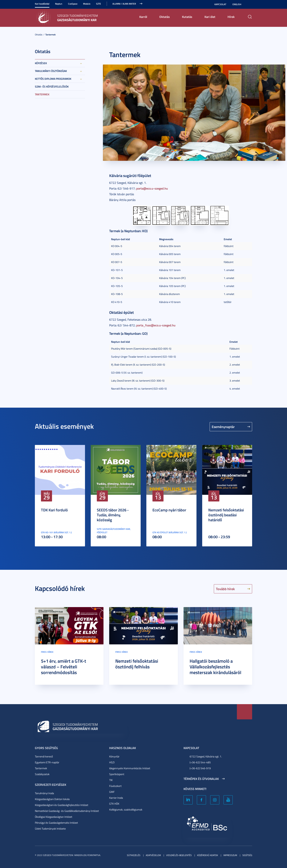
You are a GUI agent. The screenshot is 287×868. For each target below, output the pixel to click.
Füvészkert (115, 786)
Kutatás (187, 17)
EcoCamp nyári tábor (169, 510)
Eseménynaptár (223, 427)
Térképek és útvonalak (201, 779)
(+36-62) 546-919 (200, 768)
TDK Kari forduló (54, 510)
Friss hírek (47, 652)
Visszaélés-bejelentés (179, 855)
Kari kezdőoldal (42, 4)
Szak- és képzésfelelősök (52, 86)
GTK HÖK (114, 804)
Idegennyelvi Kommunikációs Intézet (130, 768)
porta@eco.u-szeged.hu (152, 188)
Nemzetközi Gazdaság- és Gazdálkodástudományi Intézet (67, 811)
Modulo (87, 4)
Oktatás (165, 17)
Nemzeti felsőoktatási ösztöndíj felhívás (137, 664)
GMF (112, 792)
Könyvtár (114, 756)
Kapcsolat (220, 4)
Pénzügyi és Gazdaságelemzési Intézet (56, 823)
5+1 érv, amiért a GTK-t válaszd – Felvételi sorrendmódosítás (64, 667)
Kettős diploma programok (53, 79)
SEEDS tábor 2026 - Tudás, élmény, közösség (113, 515)
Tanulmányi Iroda (44, 793)
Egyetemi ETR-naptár (47, 762)
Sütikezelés (134, 855)
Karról (143, 17)
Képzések (41, 63)
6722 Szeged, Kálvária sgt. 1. (206, 756)
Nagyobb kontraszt (250, 4)
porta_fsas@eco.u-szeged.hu (156, 325)
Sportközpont (117, 774)
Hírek (231, 17)
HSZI (112, 762)
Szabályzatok (42, 774)
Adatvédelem (153, 855)
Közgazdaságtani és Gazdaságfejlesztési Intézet (62, 805)
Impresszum (230, 855)
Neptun (59, 4)
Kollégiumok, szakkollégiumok (126, 809)
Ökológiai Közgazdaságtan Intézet (54, 817)
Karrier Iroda (116, 798)
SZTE (99, 4)
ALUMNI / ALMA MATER (124, 4)
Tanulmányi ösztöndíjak (51, 71)
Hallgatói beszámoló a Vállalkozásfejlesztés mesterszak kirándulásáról (215, 667)
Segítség (247, 855)
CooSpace (73, 4)
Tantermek (51, 35)
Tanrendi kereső (44, 756)
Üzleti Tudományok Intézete (50, 829)
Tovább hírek (225, 589)
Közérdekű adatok (208, 855)
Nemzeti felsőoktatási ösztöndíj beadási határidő (226, 515)
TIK (111, 780)
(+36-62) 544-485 (200, 762)
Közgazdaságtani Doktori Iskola (52, 799)
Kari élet (210, 17)
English (237, 4)
